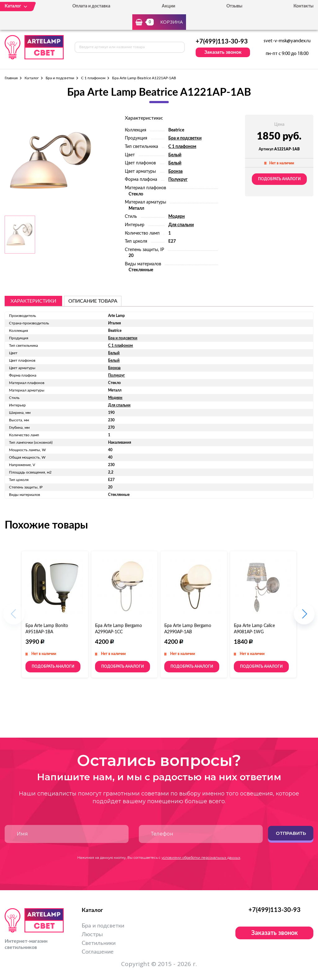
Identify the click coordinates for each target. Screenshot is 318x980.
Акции (168, 6)
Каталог (32, 78)
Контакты (303, 6)
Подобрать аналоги (279, 179)
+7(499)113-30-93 (222, 42)
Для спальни (181, 225)
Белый (175, 155)
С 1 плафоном (93, 78)
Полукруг (178, 180)
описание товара (93, 301)
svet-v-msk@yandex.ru (287, 41)
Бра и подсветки (60, 78)
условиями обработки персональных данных (201, 858)
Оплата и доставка (91, 6)
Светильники (99, 943)
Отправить (291, 833)
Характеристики (33, 301)
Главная (11, 78)
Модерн (177, 217)
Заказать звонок (223, 52)
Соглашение (98, 952)
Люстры (92, 935)
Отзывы (234, 6)
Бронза (175, 172)
